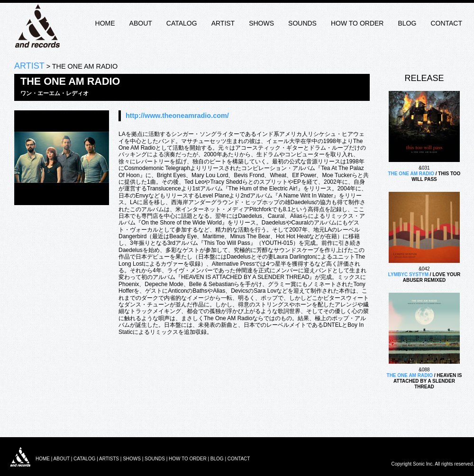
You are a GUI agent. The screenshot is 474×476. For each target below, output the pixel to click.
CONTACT (446, 23)
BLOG (407, 23)
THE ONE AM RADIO (411, 174)
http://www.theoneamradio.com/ (177, 116)
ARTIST (223, 23)
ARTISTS (109, 459)
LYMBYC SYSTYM (408, 274)
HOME (105, 23)
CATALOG (182, 23)
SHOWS (261, 23)
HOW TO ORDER (357, 23)
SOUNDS (302, 23)
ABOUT (141, 23)
